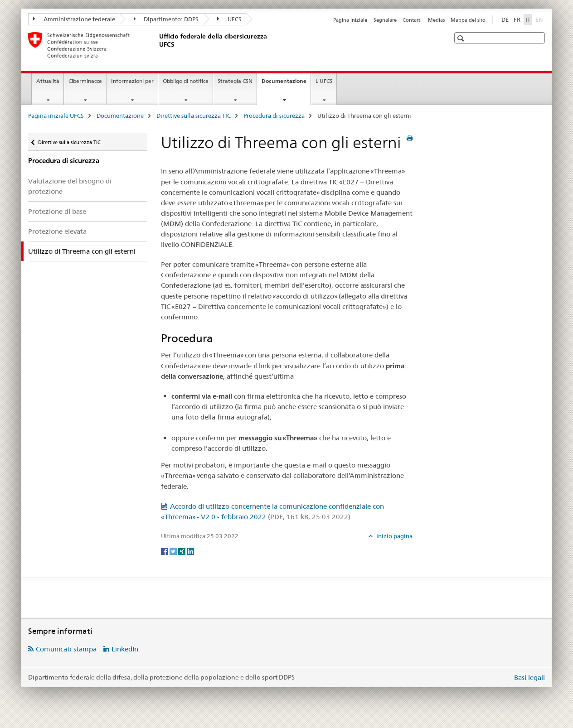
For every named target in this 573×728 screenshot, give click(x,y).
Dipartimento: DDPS (166, 19)
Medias (436, 20)
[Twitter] (174, 551)
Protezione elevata (57, 231)
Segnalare (385, 20)
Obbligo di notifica (186, 81)
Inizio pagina (394, 536)
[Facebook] (165, 551)
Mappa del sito (468, 20)
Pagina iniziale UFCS (56, 116)
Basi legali (529, 677)
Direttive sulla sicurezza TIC (194, 116)
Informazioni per (132, 81)
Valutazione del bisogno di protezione (70, 186)
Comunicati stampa (66, 649)
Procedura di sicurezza (274, 116)
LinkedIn (125, 649)
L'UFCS (324, 81)
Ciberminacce (85, 81)
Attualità (48, 81)
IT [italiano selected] (528, 19)
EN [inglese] (540, 19)
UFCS (229, 19)
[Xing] (182, 551)
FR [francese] (517, 19)
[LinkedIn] (190, 551)
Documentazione (286, 84)
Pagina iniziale (350, 20)
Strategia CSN (235, 81)
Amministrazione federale (74, 19)
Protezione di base (57, 211)
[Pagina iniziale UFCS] (157, 45)
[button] (462, 38)
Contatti (412, 20)
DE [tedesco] (505, 19)
